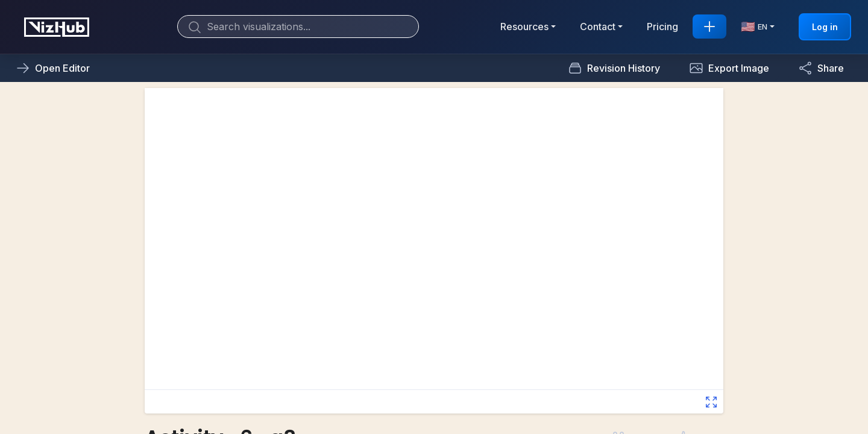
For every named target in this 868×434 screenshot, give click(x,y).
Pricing (662, 27)
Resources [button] (524, 27)
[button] (729, 68)
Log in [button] (825, 27)
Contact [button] (598, 27)
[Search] (298, 27)
